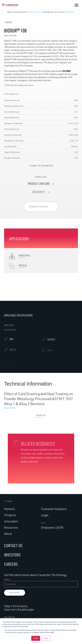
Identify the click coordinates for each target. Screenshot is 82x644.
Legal (45, 515)
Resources (11, 527)
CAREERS (11, 564)
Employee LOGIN (52, 527)
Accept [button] (36, 638)
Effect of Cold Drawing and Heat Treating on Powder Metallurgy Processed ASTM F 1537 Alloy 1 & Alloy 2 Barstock (41, 403)
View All (41, 417)
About (8, 534)
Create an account (35, 12)
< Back (8, 22)
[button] (76, 5)
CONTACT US (13, 545)
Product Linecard (39, 185)
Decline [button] (46, 638)
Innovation (11, 521)
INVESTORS (12, 555)
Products (10, 515)
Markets (10, 509)
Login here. (70, 12)
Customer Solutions (54, 509)
